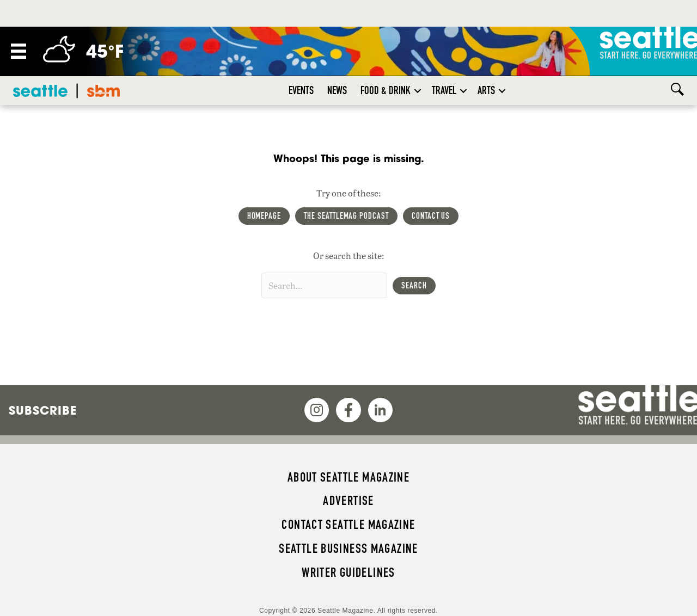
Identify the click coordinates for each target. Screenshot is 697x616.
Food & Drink (386, 90)
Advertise (348, 501)
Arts (486, 90)
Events (301, 90)
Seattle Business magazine (348, 549)
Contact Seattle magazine (348, 525)
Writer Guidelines (348, 572)
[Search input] (324, 285)
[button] (418, 91)
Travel (444, 90)
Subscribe (43, 410)
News (337, 90)
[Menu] (19, 51)
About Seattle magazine (348, 477)
